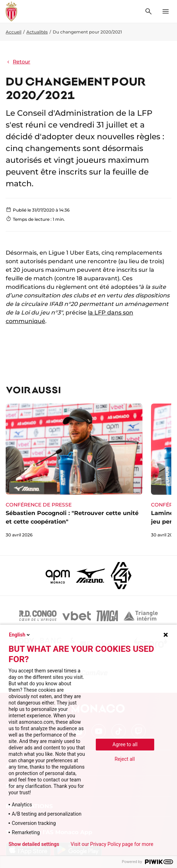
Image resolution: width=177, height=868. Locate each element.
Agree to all (125, 744)
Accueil (14, 32)
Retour (18, 62)
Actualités (37, 32)
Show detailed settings (34, 844)
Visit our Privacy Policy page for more (112, 844)
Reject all (125, 759)
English (20, 635)
